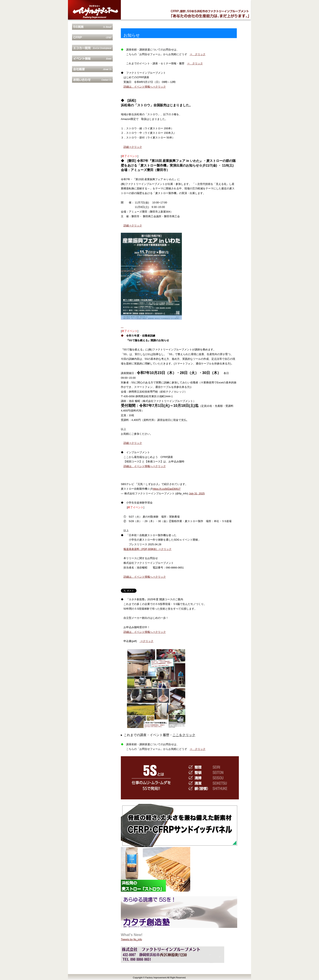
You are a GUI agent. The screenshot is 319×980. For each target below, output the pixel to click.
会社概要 (92, 69)
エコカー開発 (92, 48)
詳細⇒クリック (133, 147)
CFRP (92, 37)
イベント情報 (92, 58)
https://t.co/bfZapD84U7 (167, 489)
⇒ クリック (198, 54)
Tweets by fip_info (131, 939)
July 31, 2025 (197, 493)
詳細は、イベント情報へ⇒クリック (145, 87)
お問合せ (92, 80)
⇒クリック (147, 641)
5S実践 (92, 27)
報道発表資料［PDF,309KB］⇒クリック (147, 549)
